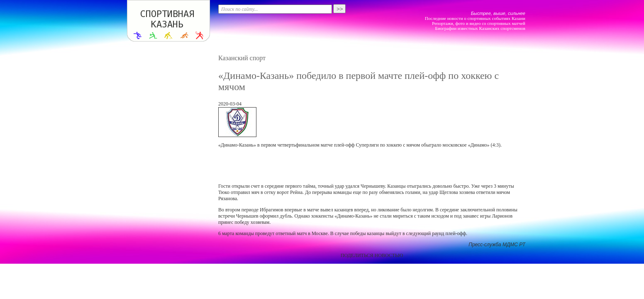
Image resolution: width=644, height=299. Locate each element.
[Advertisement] (372, 166)
